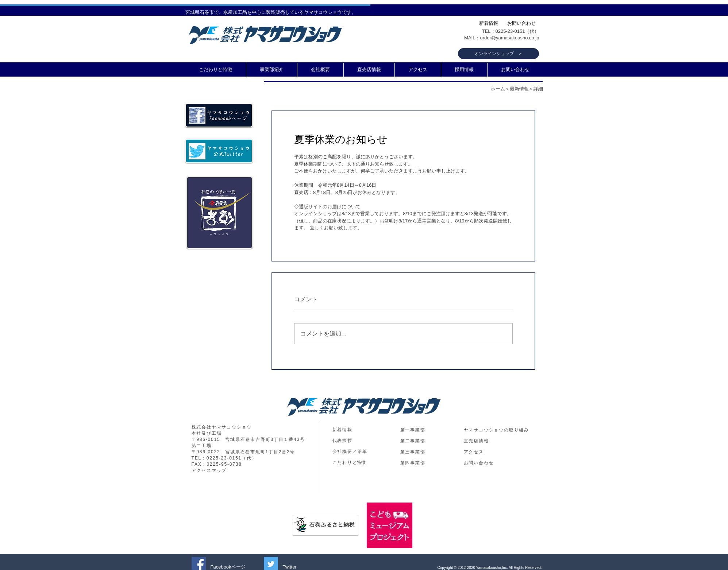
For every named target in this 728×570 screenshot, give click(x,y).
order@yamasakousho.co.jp (509, 38)
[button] (272, 70)
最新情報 (519, 89)
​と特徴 (349, 462)
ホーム (498, 89)
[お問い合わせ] (521, 24)
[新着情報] (489, 24)
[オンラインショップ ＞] (498, 54)
